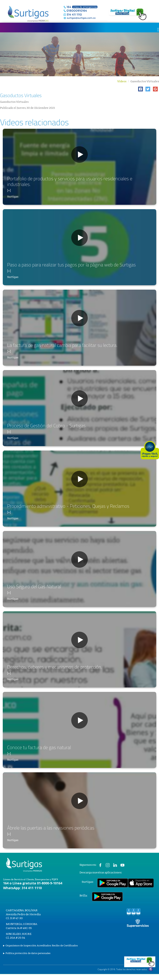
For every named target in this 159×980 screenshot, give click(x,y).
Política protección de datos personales (28, 953)
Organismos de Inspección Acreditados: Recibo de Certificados (42, 946)
